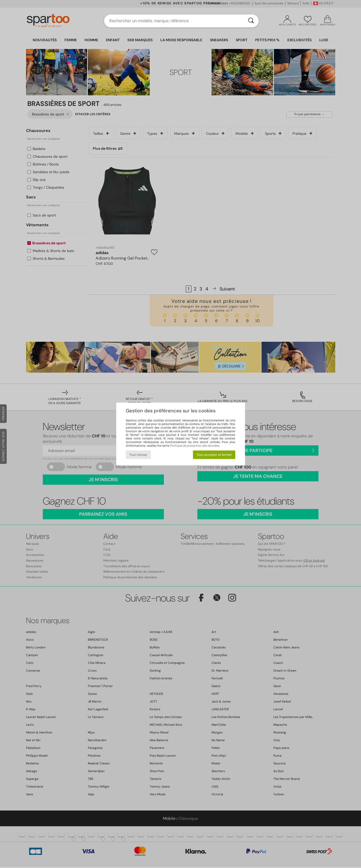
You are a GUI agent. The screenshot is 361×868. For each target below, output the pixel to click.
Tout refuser (138, 455)
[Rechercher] (251, 21)
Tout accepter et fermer (214, 455)
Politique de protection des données (195, 446)
